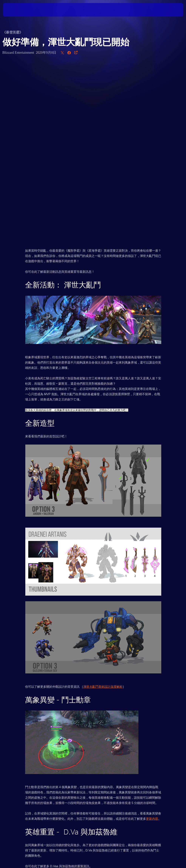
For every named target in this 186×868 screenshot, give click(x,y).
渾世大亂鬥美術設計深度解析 (103, 510)
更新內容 (152, 642)
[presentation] (14, 10)
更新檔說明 (42, 737)
